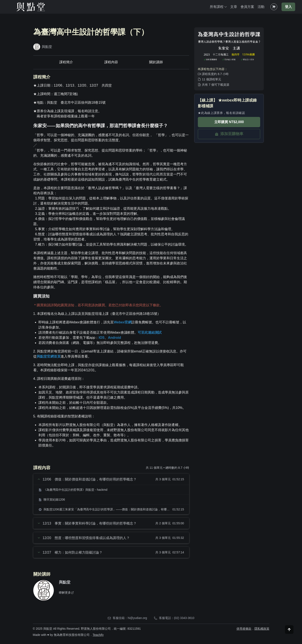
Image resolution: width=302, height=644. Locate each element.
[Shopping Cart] (274, 7)
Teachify (98, 635)
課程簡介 (66, 62)
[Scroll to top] (289, 635)
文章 (234, 7)
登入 (288, 7)
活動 (261, 7)
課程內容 (111, 62)
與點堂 (65, 582)
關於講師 (156, 62)
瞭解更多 (66, 592)
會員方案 (247, 7)
